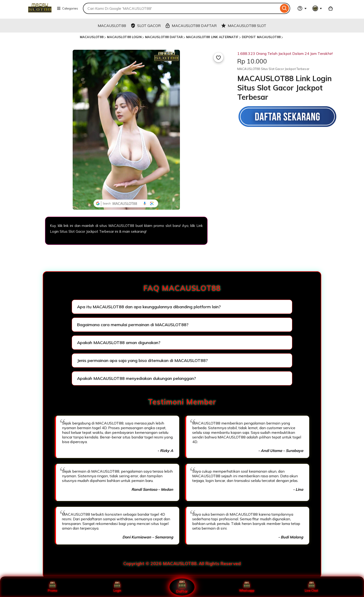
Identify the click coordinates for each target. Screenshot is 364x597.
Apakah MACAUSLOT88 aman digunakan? (119, 343)
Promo (53, 587)
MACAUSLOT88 (92, 37)
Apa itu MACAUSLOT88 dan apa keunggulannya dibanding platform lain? (149, 307)
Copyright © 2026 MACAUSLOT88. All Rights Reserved (182, 564)
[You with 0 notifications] (317, 8)
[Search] (284, 8)
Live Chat (312, 587)
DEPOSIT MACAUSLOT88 (261, 37)
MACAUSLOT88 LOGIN (124, 37)
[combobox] (181, 8)
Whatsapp (247, 587)
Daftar (182, 587)
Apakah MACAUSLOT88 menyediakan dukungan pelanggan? (136, 378)
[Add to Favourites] (218, 57)
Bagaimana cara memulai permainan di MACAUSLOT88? (133, 325)
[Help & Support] (302, 8)
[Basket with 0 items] (331, 8)
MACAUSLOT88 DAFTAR (164, 37)
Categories (67, 8)
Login (117, 587)
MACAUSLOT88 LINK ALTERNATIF (212, 37)
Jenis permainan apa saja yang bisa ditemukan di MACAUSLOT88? (142, 360)
